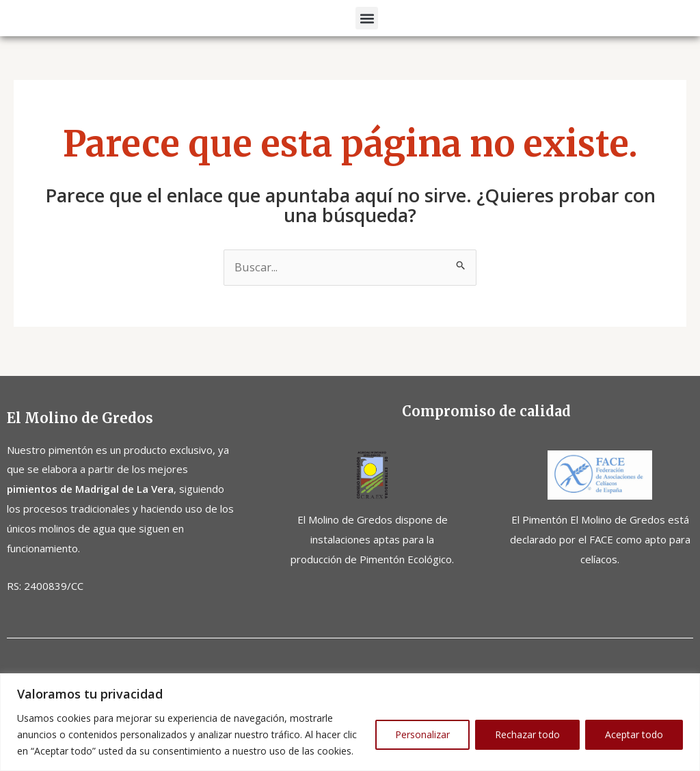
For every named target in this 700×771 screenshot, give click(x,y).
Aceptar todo (634, 734)
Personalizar (422, 734)
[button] (367, 39)
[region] (350, 722)
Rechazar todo (527, 734)
